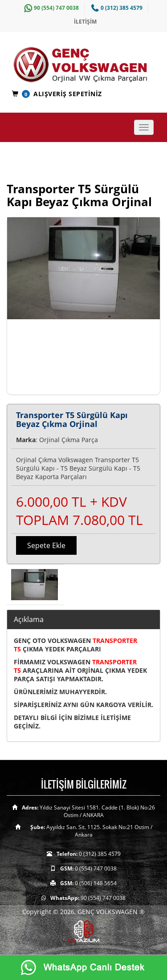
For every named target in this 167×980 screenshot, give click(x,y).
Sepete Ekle (46, 545)
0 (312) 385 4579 (116, 8)
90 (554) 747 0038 (50, 8)
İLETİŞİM (85, 22)
